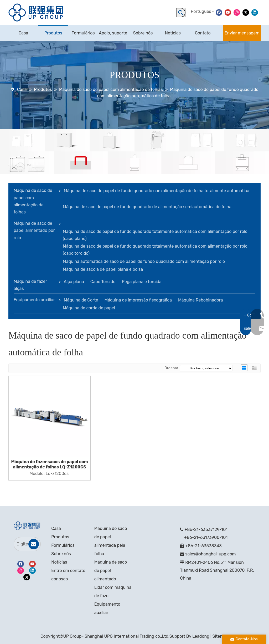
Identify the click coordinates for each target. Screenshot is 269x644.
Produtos (60, 537)
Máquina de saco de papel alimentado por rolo (34, 230)
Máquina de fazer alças (30, 285)
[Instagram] (237, 12)
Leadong (201, 636)
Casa (56, 528)
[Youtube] (228, 12)
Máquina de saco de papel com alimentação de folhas (33, 201)
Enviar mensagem (242, 33)
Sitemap (220, 636)
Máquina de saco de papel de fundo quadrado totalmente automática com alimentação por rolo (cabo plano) (155, 235)
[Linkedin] (255, 12)
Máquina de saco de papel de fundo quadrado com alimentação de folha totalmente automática (157, 191)
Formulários (63, 545)
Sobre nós (61, 554)
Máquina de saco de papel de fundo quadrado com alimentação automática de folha (144, 199)
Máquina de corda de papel (89, 308)
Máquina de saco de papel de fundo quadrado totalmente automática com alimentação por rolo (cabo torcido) (155, 250)
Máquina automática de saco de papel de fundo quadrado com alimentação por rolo (144, 261)
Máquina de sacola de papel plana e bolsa (103, 269)
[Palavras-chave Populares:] (181, 13)
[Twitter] (246, 12)
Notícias (59, 562)
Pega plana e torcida (142, 282)
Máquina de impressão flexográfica (138, 300)
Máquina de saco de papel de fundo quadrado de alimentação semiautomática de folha (147, 207)
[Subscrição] (34, 544)
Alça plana (74, 282)
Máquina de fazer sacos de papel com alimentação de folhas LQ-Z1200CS (50, 464)
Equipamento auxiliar (34, 300)
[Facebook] (219, 12)
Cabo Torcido (103, 282)
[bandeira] (134, 152)
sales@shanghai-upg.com (210, 554)
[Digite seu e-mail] (21, 544)
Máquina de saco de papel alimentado (111, 571)
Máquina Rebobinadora (200, 300)
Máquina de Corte (81, 300)
